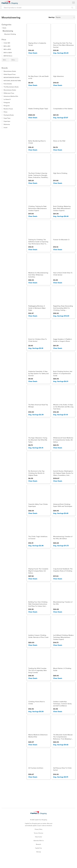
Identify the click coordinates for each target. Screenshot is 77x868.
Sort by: (52, 17)
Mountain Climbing (10, 34)
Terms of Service (38, 842)
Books (4, 28)
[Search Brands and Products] (72, 8)
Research (38, 853)
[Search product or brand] (38, 8)
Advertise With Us (39, 850)
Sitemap (39, 861)
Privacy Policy (38, 838)
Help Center (38, 846)
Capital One (38, 857)
